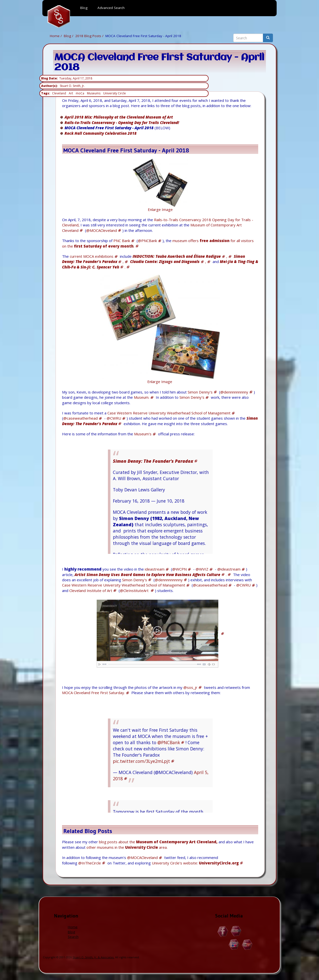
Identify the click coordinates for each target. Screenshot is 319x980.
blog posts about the (158, 842)
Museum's (143, 434)
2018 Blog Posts (88, 36)
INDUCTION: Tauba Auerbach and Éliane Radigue (177, 256)
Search (73, 937)
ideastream (155, 569)
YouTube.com (247, 945)
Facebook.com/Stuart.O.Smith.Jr (223, 931)
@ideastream (229, 569)
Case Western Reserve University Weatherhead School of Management (169, 413)
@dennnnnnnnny (234, 392)
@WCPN (179, 569)
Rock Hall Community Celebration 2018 (101, 133)
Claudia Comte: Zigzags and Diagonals (165, 261)
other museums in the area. (127, 847)
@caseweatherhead (80, 418)
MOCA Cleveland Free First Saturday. (93, 693)
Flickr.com (234, 945)
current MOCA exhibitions (92, 256)
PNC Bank (122, 241)
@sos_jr (190, 687)
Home (55, 36)
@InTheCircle (90, 863)
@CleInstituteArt (135, 590)
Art (71, 93)
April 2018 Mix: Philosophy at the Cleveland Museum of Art (119, 117)
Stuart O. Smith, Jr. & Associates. (93, 957)
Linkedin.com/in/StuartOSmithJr (236, 931)
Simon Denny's (200, 392)
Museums (94, 93)
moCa (80, 93)
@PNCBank (147, 241)
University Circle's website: (195, 863)
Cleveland (59, 93)
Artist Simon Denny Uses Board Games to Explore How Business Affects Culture (147, 575)
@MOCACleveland (102, 230)
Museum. (142, 397)
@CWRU (114, 418)
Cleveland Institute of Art (91, 590)
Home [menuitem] (59, 16)
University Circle (115, 93)
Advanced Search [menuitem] (111, 8)
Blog (67, 36)
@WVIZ (202, 569)
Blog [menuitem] (84, 8)
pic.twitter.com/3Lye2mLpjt (141, 761)
